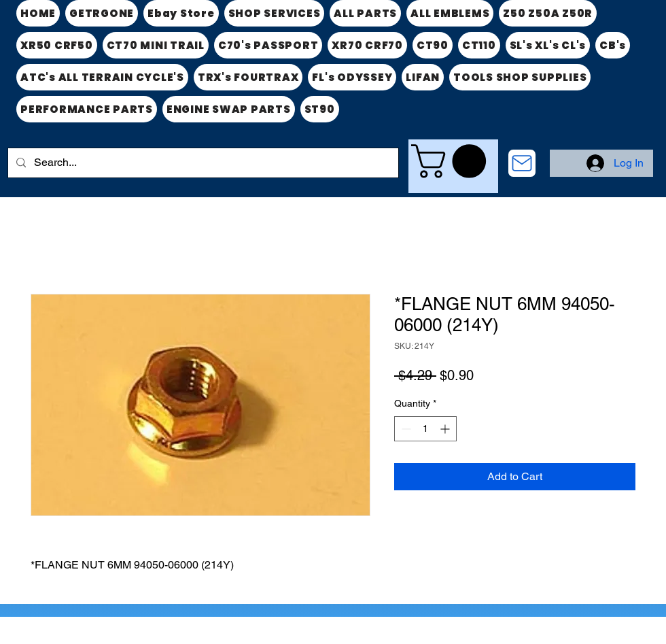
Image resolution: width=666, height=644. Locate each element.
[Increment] (446, 429)
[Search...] (202, 163)
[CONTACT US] (522, 163)
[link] (453, 161)
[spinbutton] (425, 429)
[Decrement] (405, 429)
